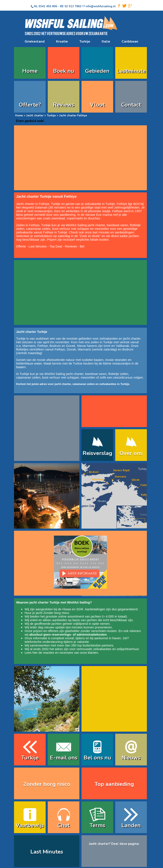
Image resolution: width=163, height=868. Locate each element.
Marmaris (29, 346)
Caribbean (130, 41)
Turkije (85, 41)
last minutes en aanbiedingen (113, 232)
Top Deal (56, 246)
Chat (64, 825)
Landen (131, 825)
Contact (131, 105)
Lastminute (131, 71)
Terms (97, 825)
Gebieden (97, 71)
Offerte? (30, 105)
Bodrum (55, 346)
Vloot (97, 105)
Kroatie (62, 41)
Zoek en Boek (90, 236)
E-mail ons (64, 758)
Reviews (64, 105)
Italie (106, 41)
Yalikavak (122, 346)
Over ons (131, 453)
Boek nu (64, 71)
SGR (80, 609)
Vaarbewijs (30, 825)
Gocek (71, 346)
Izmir (107, 346)
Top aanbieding (114, 784)
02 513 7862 (73, 6)
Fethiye (43, 346)
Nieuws (131, 758)
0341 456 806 (48, 6)
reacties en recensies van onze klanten (71, 653)
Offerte (21, 246)
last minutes (74, 627)
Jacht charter (35, 116)
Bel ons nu (97, 758)
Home (30, 71)
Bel (82, 246)
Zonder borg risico (56, 613)
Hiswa (67, 609)
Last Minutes (38, 246)
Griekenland (35, 41)
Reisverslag (97, 453)
